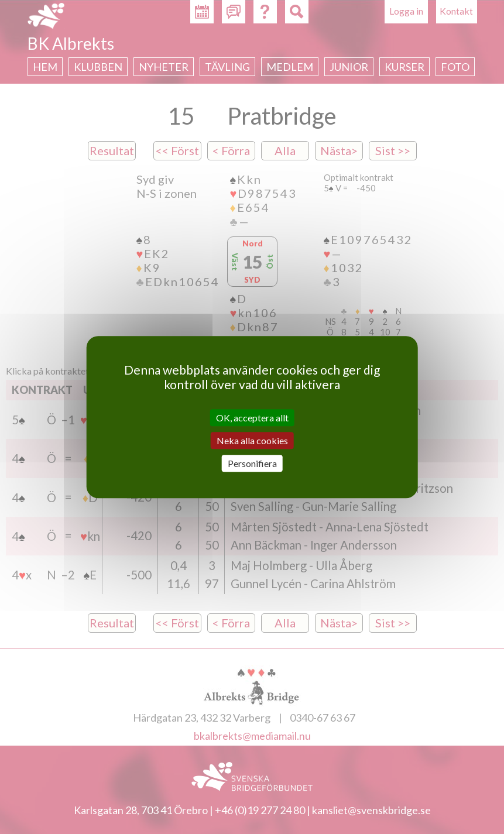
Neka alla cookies (252, 440)
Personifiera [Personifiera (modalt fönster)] (252, 463)
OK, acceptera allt (252, 418)
